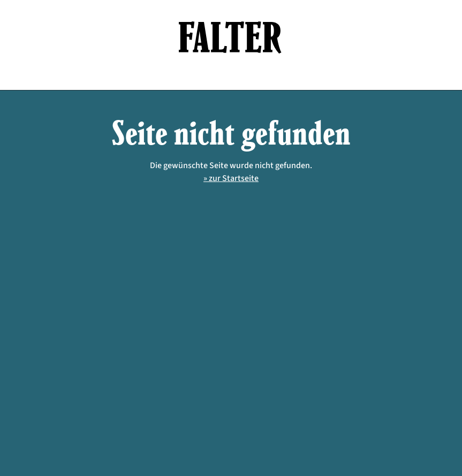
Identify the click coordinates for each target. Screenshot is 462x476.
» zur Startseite (231, 178)
